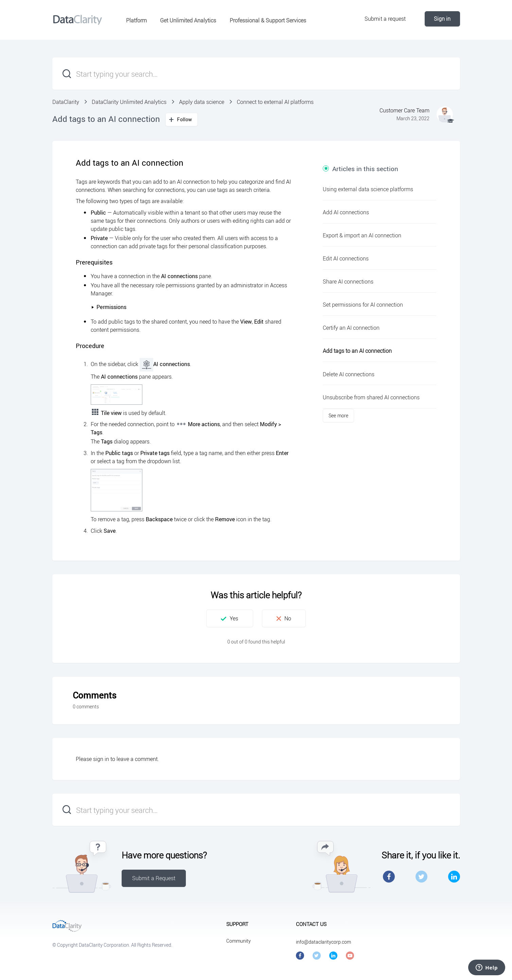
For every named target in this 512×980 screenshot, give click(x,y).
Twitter (421, 877)
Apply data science (202, 102)
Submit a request (385, 19)
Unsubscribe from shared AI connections (371, 397)
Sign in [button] (442, 19)
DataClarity (66, 102)
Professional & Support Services (268, 20)
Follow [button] (184, 119)
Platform (136, 20)
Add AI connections (346, 212)
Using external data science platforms (368, 189)
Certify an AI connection (351, 328)
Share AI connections (348, 282)
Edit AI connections (346, 258)
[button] (229, 618)
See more (338, 415)
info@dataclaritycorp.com (323, 942)
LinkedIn (454, 877)
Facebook (389, 877)
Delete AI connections (349, 374)
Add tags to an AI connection (357, 351)
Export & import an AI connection (362, 235)
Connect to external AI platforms (275, 102)
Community (239, 941)
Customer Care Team (404, 110)
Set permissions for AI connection (363, 305)
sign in (101, 759)
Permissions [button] (109, 307)
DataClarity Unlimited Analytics (129, 102)
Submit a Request (154, 878)
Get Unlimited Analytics (188, 20)
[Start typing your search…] (256, 74)
